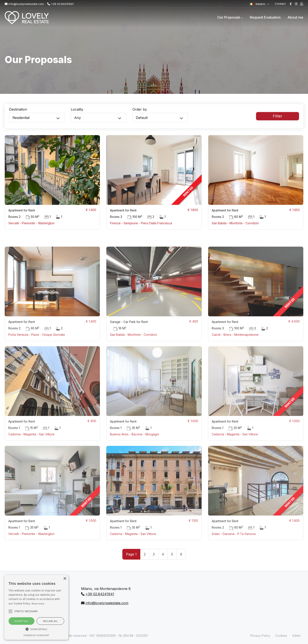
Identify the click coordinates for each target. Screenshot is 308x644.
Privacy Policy (260, 636)
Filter (277, 119)
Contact (280, 4)
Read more (38, 603)
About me (295, 17)
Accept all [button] (21, 621)
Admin (296, 636)
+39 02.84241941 (60, 4)
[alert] (36, 607)
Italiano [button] (258, 4)
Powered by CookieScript (36, 635)
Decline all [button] (50, 621)
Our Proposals (229, 17)
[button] (36, 629)
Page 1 (131, 554)
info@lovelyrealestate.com (24, 4)
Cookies (281, 636)
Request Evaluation (265, 17)
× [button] (65, 579)
